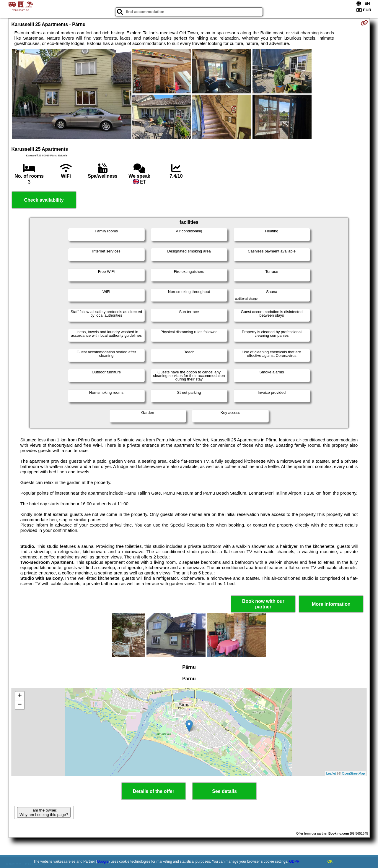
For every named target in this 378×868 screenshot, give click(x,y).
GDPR (294, 861)
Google (103, 861)
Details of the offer (154, 791)
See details (224, 791)
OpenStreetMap (353, 773)
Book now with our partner (263, 604)
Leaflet (331, 773)
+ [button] (20, 696)
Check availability (44, 200)
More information (331, 604)
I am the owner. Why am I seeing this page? (44, 812)
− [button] (20, 705)
